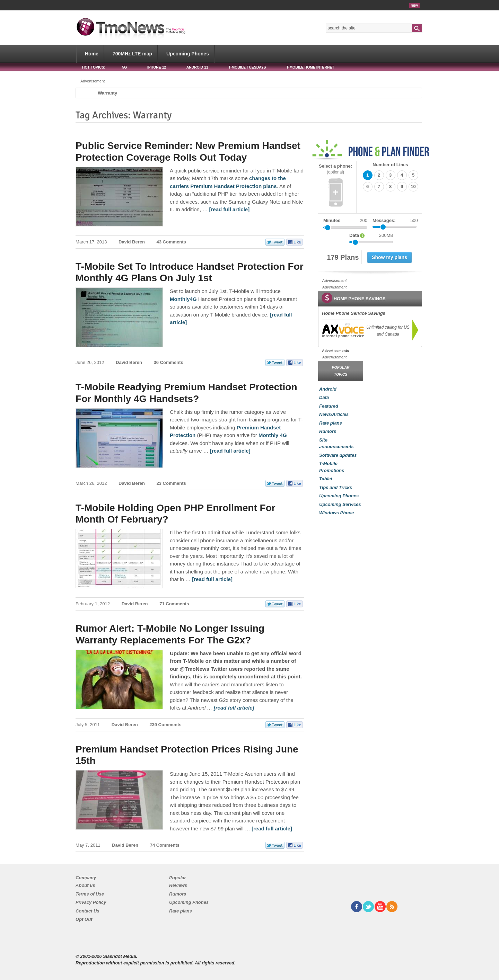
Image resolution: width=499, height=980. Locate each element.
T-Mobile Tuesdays (247, 67)
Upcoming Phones (188, 54)
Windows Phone (336, 513)
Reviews (178, 885)
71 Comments (174, 604)
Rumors (328, 431)
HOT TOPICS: (94, 67)
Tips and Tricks (336, 487)
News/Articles (334, 414)
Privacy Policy (91, 902)
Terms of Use (90, 894)
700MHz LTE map (132, 54)
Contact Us (87, 911)
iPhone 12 (157, 67)
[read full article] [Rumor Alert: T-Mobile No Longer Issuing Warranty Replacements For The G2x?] (234, 708)
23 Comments (171, 483)
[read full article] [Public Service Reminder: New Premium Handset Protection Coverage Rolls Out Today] (229, 209)
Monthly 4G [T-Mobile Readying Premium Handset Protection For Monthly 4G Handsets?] (273, 435)
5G (124, 67)
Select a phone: (335, 169)
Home (92, 54)
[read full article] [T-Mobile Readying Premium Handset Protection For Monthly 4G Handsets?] (230, 451)
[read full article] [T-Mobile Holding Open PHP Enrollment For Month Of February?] (212, 579)
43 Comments (171, 242)
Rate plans (331, 423)
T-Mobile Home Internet (310, 67)
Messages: (395, 221)
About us (85, 885)
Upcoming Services (340, 504)
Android (328, 389)
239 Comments (165, 725)
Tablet (326, 479)
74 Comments (165, 845)
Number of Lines (390, 165)
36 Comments (169, 362)
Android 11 (197, 67)
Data (324, 397)
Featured (329, 406)
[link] (343, 330)
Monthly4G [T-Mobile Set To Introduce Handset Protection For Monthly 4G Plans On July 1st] (183, 299)
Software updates (338, 455)
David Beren (132, 242)
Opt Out (84, 919)
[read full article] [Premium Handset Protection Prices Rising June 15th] (272, 828)
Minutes (332, 220)
